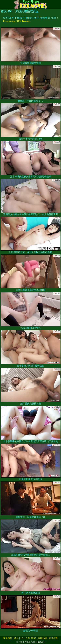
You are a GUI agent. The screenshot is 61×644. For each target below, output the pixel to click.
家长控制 (53, 638)
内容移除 (42, 638)
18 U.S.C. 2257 (28, 638)
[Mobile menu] (3, 4)
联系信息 (8, 638)
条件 (16, 638)
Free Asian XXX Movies (17, 21)
